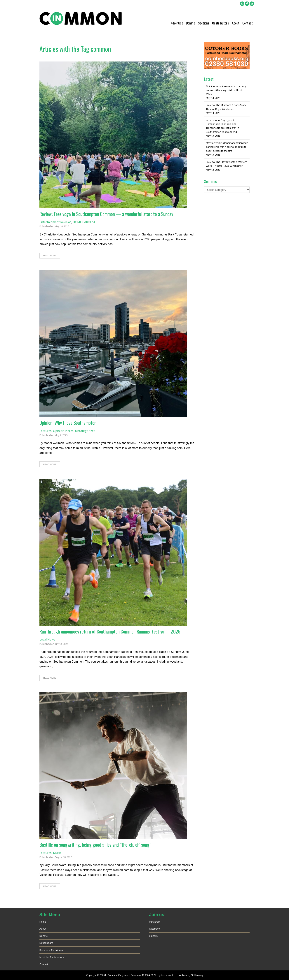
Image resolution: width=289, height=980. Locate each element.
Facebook (155, 929)
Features (46, 431)
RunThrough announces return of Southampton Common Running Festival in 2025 (110, 631)
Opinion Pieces (63, 431)
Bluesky (154, 936)
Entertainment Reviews (55, 222)
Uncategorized (85, 431)
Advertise (177, 23)
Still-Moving (197, 975)
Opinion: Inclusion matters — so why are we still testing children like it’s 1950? (226, 90)
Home (43, 922)
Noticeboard (46, 943)
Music (57, 853)
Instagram (155, 922)
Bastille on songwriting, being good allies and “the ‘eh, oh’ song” (95, 845)
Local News (47, 639)
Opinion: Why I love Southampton (68, 423)
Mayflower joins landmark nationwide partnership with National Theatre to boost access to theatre (227, 147)
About (236, 23)
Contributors (221, 23)
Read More (50, 256)
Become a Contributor (52, 950)
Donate (190, 23)
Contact (248, 23)
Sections (204, 23)
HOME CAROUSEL (85, 222)
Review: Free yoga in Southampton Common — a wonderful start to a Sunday (106, 214)
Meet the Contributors (52, 957)
